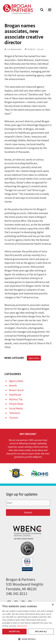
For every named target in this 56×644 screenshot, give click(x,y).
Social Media (16, 408)
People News (16, 404)
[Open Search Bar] (42, 10)
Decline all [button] (41, 631)
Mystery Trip (16, 399)
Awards (13, 385)
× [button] (53, 605)
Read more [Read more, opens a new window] (22, 626)
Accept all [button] (14, 631)
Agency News (34, 358)
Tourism (14, 418)
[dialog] (28, 623)
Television (15, 413)
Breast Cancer (17, 390)
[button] (28, 639)
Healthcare (15, 395)
